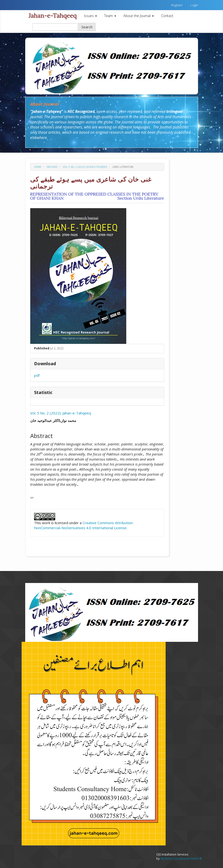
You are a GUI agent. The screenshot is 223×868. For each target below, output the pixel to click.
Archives (52, 167)
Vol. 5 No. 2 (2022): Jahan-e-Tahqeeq (85, 167)
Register (177, 5)
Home (38, 167)
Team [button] (110, 16)
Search (87, 27)
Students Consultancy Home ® (181, 859)
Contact (167, 16)
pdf (37, 375)
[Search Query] (55, 27)
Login (194, 5)
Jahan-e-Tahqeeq (53, 16)
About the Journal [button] (139, 16)
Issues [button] (90, 16)
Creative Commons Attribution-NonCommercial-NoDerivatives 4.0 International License (84, 525)
